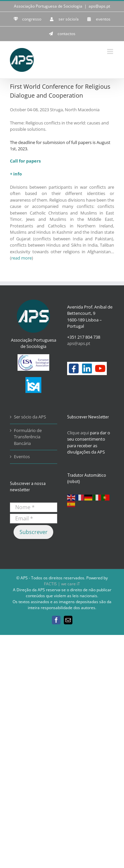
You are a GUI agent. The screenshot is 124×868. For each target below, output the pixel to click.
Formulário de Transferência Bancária (28, 437)
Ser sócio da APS (30, 417)
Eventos (22, 457)
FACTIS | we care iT (62, 584)
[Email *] (34, 519)
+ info (16, 174)
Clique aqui (78, 433)
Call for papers (25, 161)
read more (21, 258)
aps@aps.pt (99, 6)
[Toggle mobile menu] (111, 51)
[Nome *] (34, 507)
